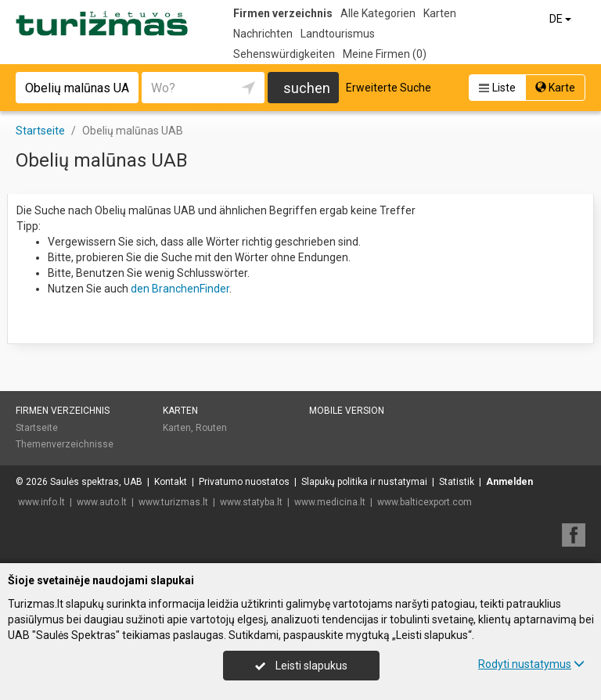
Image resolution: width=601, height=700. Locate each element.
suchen (307, 88)
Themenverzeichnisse (65, 444)
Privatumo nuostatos (244, 482)
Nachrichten (263, 34)
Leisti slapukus (301, 666)
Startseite (37, 428)
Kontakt (171, 482)
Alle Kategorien (378, 13)
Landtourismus (338, 34)
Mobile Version (347, 411)
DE (561, 19)
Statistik (457, 482)
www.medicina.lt (330, 502)
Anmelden (509, 482)
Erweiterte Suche (389, 88)
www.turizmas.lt (173, 502)
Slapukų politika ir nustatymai (364, 482)
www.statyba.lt (251, 502)
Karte (555, 88)
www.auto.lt (102, 502)
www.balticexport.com (425, 502)
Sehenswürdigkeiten (284, 54)
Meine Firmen (385, 54)
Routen (211, 428)
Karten (440, 13)
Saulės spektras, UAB (96, 482)
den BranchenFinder (180, 289)
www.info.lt (41, 502)
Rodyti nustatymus (531, 664)
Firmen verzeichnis (283, 13)
